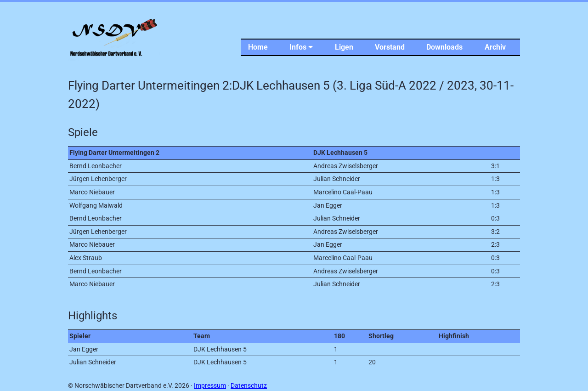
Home (258, 47)
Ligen (344, 47)
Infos (301, 47)
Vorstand (390, 47)
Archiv (495, 47)
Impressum (210, 386)
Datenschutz (249, 386)
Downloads (444, 47)
